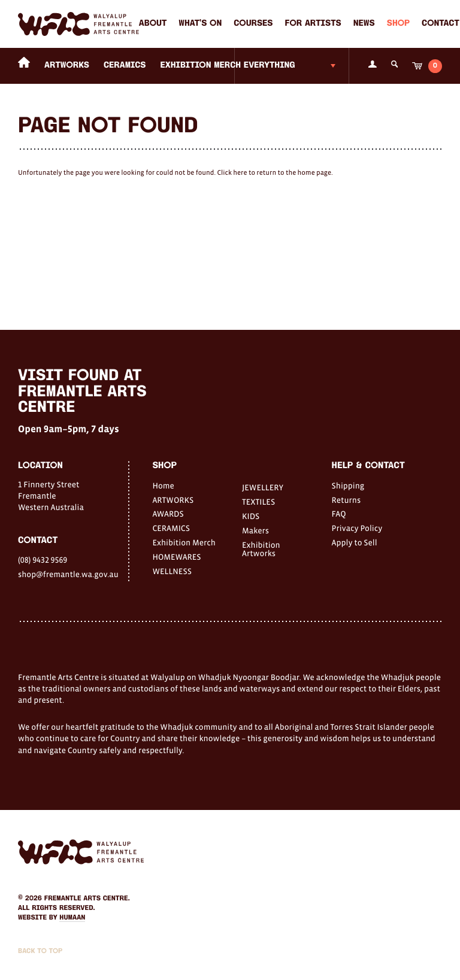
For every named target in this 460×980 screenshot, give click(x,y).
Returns (346, 500)
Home (163, 486)
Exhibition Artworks (261, 549)
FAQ (339, 514)
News (364, 24)
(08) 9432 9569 (43, 560)
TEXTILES (258, 502)
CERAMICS (125, 66)
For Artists (313, 24)
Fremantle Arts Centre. (87, 899)
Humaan (72, 918)
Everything (270, 66)
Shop (398, 24)
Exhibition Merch (201, 66)
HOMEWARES (176, 557)
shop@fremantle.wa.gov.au (68, 574)
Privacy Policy (357, 528)
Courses (253, 24)
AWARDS (168, 514)
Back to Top (40, 951)
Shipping (348, 486)
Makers (255, 530)
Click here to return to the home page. (275, 173)
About (153, 24)
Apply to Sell (355, 542)
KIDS (251, 516)
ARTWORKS (67, 66)
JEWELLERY (263, 487)
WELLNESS (172, 571)
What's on (200, 24)
